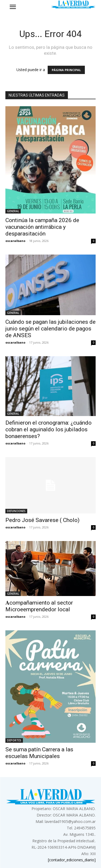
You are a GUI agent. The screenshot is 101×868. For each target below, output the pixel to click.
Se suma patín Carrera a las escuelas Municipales (39, 753)
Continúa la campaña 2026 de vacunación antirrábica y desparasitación (42, 227)
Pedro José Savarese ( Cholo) (42, 520)
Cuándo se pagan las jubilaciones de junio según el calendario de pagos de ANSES (50, 329)
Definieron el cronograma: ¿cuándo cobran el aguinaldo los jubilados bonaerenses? (48, 429)
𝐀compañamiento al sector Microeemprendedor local (39, 606)
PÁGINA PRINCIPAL (66, 70)
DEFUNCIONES (16, 511)
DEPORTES (14, 740)
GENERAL (13, 211)
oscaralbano (15, 241)
